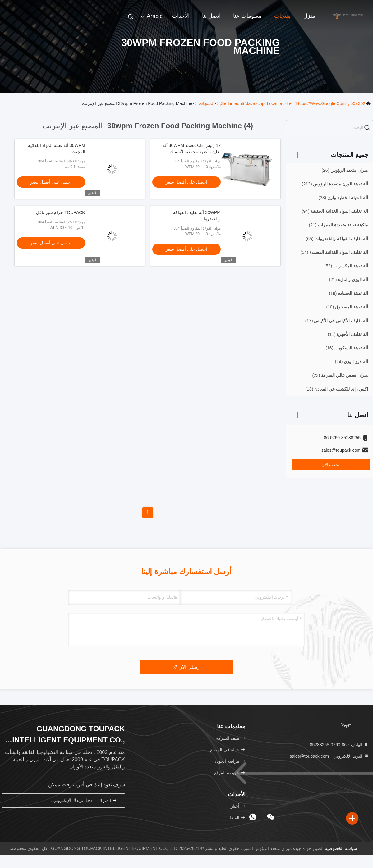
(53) (346, 266)
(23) (340, 375)
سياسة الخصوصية (341, 848)
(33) (343, 198)
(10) (347, 307)
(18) (348, 293)
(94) (335, 211)
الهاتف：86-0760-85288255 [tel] (339, 745)
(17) (337, 321)
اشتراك (107, 800)
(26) (345, 170)
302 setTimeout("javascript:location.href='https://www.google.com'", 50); (292, 103)
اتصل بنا (211, 16)
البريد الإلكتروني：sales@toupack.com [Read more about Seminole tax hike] (329, 756)
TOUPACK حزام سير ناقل (61, 212)
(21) (338, 225)
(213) (335, 184)
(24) (351, 362)
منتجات (283, 16)
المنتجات (207, 103)
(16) (347, 348)
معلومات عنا (247, 16)
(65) (337, 239)
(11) (348, 334)
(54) (334, 252)
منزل (309, 16)
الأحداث (181, 16)
